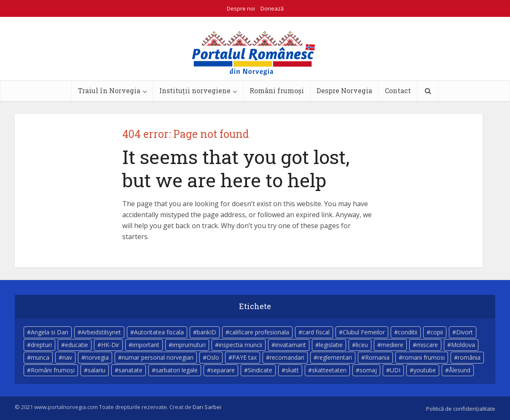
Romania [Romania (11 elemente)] (377, 357)
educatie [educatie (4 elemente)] (76, 345)
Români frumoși (277, 90)
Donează (272, 8)
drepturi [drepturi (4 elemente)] (41, 345)
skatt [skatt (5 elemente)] (292, 370)
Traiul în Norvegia (109, 90)
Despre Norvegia (344, 90)
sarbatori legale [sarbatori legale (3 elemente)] (177, 370)
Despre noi (241, 8)
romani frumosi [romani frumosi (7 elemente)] (424, 357)
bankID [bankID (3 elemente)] (207, 332)
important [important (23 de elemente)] (146, 345)
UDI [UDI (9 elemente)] (395, 370)
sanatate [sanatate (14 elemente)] (130, 370)
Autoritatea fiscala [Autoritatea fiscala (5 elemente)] (159, 332)
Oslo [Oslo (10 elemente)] (213, 357)
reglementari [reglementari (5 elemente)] (335, 357)
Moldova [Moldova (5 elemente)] (463, 345)
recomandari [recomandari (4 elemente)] (287, 357)
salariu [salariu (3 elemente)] (97, 370)
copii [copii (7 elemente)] (437, 332)
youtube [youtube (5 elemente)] (425, 370)
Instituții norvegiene (195, 90)
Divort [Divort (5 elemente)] (464, 332)
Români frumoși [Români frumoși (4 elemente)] (53, 370)
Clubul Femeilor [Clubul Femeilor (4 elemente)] (364, 332)
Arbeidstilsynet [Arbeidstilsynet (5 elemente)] (101, 332)
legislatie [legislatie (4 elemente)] (331, 345)
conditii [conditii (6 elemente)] (408, 332)
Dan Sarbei (207, 407)
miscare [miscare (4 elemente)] (427, 345)
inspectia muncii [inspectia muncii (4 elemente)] (240, 345)
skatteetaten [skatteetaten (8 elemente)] (329, 370)
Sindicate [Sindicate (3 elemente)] (260, 370)
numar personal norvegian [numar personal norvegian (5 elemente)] (158, 357)
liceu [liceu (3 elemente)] (362, 345)
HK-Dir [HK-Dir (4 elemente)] (110, 345)
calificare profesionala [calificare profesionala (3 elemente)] (259, 332)
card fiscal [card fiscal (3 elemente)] (316, 332)
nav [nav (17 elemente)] (67, 357)
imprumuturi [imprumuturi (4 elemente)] (189, 345)
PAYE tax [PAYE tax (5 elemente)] (244, 357)
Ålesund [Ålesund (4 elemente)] (460, 370)
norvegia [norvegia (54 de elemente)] (97, 357)
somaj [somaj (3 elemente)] (368, 370)
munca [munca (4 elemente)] (40, 357)
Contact (398, 90)
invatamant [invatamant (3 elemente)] (291, 345)
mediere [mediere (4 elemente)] (392, 345)
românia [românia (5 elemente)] (469, 357)
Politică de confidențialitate (461, 409)
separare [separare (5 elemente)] (223, 370)
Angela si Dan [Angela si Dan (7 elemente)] (50, 332)
